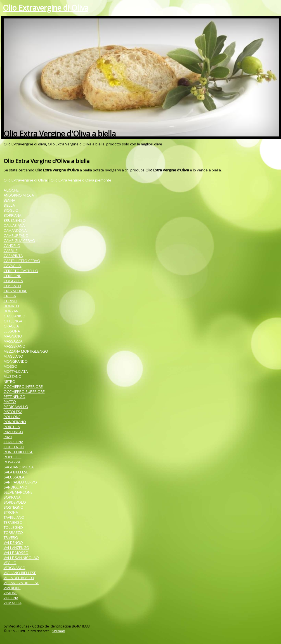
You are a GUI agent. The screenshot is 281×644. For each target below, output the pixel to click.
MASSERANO (15, 346)
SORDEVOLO (15, 502)
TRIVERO (11, 537)
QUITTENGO (14, 447)
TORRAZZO (13, 532)
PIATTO (10, 402)
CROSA (10, 296)
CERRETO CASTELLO (21, 271)
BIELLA (9, 205)
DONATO (11, 306)
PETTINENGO (15, 397)
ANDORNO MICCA (19, 195)
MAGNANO (13, 336)
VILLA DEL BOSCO (19, 578)
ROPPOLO (13, 457)
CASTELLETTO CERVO (22, 261)
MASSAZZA (13, 341)
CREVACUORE (15, 291)
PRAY (8, 437)
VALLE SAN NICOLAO (21, 558)
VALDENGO (13, 542)
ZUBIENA (11, 598)
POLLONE (12, 417)
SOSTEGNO (14, 507)
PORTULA (12, 427)
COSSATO (12, 286)
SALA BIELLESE (16, 472)
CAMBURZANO (16, 235)
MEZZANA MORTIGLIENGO (26, 351)
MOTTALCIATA (16, 371)
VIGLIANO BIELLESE (20, 573)
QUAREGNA (13, 442)
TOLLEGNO (13, 527)
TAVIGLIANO (14, 517)
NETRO (10, 381)
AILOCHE (11, 190)
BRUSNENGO (15, 220)
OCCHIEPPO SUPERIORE (24, 391)
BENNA (9, 200)
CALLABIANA (14, 225)
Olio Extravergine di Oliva (46, 8)
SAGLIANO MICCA (19, 467)
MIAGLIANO (13, 356)
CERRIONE (12, 276)
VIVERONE (12, 588)
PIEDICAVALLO (16, 407)
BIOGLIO (11, 210)
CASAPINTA (13, 256)
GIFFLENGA (13, 321)
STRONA (11, 512)
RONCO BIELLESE (18, 452)
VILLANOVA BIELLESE (21, 583)
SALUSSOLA (14, 477)
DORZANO (13, 311)
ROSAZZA (12, 462)
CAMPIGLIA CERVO (19, 240)
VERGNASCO (15, 568)
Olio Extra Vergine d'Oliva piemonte (81, 180)
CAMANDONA (15, 230)
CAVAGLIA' (13, 266)
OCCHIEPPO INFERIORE (23, 386)
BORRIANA (12, 215)
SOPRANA (12, 497)
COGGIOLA (13, 281)
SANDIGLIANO (16, 487)
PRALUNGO (13, 432)
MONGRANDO (16, 361)
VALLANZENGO (16, 548)
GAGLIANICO (15, 316)
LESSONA (12, 331)
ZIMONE (10, 593)
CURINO (10, 301)
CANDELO (12, 246)
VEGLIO (10, 563)
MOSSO (10, 366)
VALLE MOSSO (16, 553)
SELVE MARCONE (18, 492)
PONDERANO (15, 422)
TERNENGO (13, 522)
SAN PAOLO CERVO (20, 482)
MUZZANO (13, 376)
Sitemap (59, 631)
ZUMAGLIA (13, 603)
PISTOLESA (13, 412)
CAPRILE (11, 251)
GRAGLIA (11, 326)
